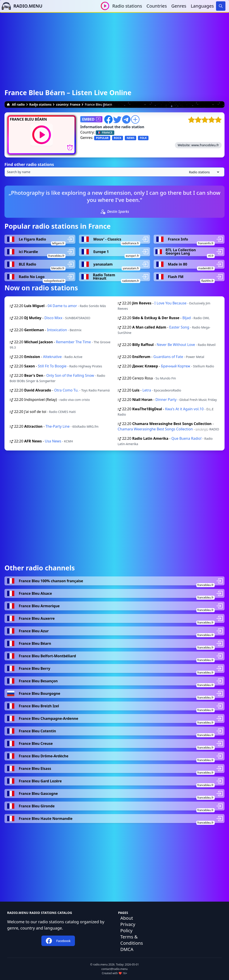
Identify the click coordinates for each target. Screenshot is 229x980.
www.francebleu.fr (205, 145)
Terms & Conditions (132, 940)
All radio (16, 104)
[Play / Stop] (105, 6)
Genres (179, 6)
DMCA (127, 949)
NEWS (130, 138)
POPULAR (102, 138)
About (127, 918)
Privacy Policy (128, 927)
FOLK (143, 138)
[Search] (221, 6)
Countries (157, 6)
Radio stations (127, 6)
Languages (202, 6)
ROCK (118, 138)
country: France (68, 104)
